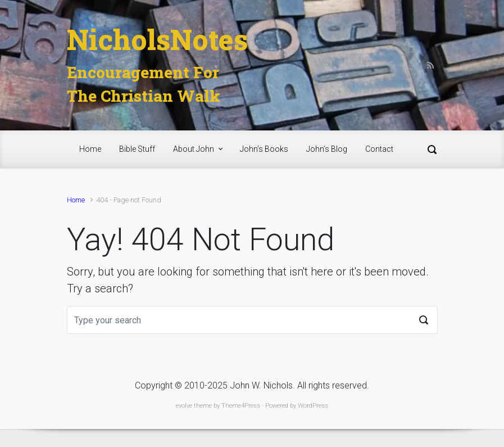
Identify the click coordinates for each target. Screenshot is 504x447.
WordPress (313, 406)
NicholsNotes (157, 39)
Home (76, 200)
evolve (184, 406)
